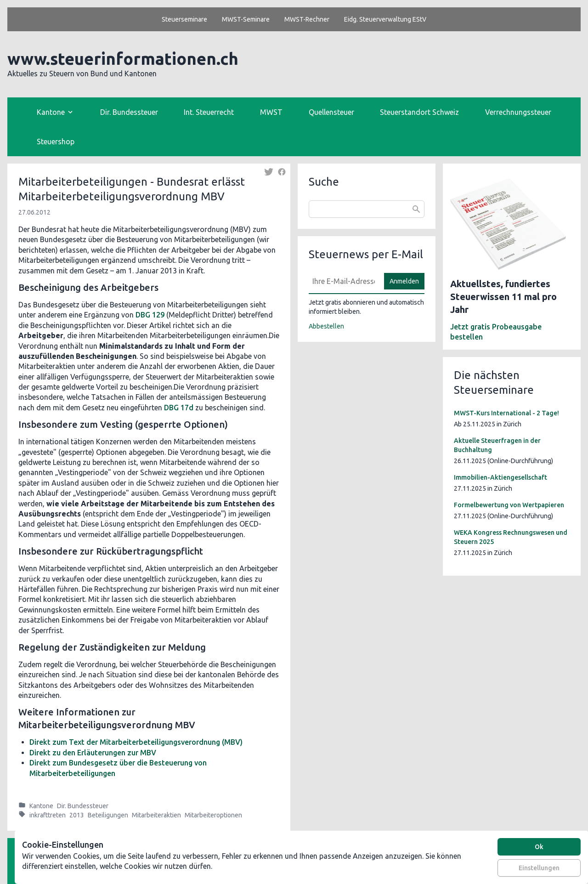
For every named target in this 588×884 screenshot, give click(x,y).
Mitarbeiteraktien (156, 815)
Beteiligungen (108, 815)
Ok (539, 847)
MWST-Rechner (307, 19)
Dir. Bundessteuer (129, 112)
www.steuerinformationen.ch (123, 59)
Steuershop (56, 142)
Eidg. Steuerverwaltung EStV (385, 19)
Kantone (41, 806)
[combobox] (367, 209)
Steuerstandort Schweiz (419, 112)
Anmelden (404, 281)
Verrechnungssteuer (518, 112)
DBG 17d (179, 408)
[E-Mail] (344, 281)
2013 (77, 815)
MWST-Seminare (246, 19)
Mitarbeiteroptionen (213, 815)
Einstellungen (539, 868)
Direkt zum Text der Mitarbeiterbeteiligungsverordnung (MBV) (136, 742)
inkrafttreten (48, 815)
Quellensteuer (331, 112)
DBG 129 (150, 315)
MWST (271, 112)
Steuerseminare (184, 19)
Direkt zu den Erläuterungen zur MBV (93, 753)
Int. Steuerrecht (209, 112)
